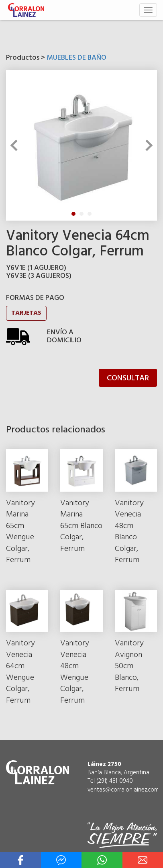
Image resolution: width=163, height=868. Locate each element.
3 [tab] (90, 214)
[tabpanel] (81, 145)
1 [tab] (73, 214)
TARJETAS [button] (26, 313)
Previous (16, 145)
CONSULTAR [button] (128, 378)
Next (147, 145)
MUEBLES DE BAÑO (76, 58)
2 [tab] (81, 214)
